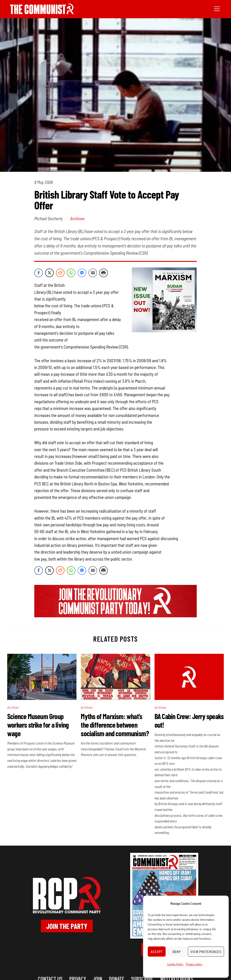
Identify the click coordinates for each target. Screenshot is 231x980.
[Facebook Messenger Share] (82, 273)
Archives (77, 218)
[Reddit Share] (60, 273)
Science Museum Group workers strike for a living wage (38, 725)
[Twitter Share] (49, 273)
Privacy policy (194, 964)
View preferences (206, 952)
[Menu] (217, 8)
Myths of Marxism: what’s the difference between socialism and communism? (115, 725)
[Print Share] (104, 273)
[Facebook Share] (39, 273)
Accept (157, 952)
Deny (177, 952)
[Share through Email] (93, 273)
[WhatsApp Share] (71, 273)
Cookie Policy (175, 964)
